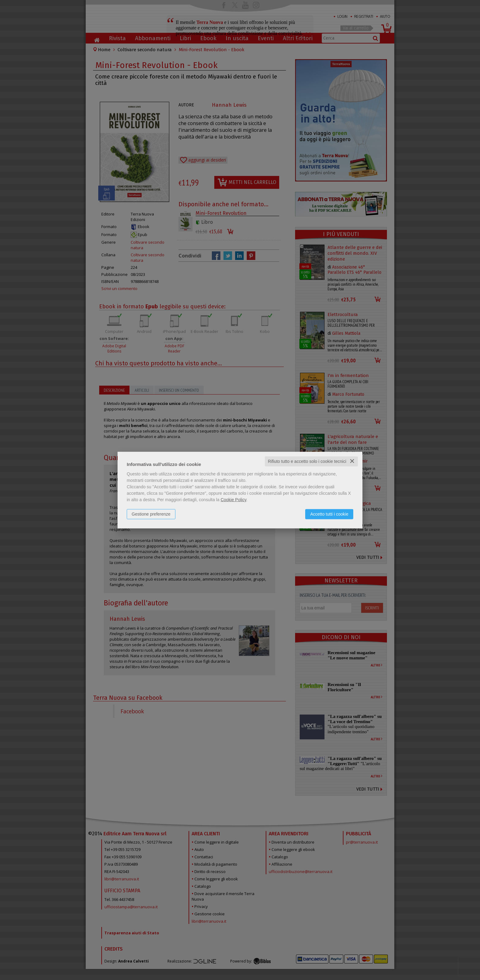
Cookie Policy (234, 500)
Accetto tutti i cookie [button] (329, 514)
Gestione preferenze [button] (151, 514)
